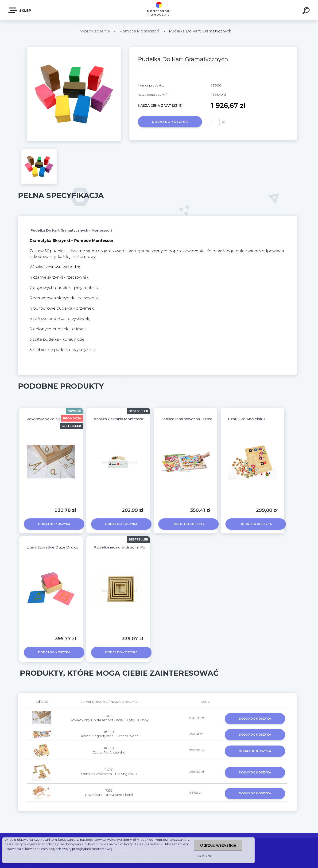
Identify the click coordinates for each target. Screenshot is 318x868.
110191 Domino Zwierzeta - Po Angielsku (109, 772)
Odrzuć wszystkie (218, 845)
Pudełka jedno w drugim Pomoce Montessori (135, 547)
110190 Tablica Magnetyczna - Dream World (109, 734)
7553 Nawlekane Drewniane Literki (109, 793)
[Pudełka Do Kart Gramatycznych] (74, 49)
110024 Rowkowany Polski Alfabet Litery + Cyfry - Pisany (109, 718)
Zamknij (205, 856)
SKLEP (20, 10)
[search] (307, 11)
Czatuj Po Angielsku (246, 419)
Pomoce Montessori (139, 31)
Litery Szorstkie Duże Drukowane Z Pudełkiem (70, 547)
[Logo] (159, 10)
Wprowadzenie (95, 31)
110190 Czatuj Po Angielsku (109, 750)
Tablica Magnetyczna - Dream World (195, 419)
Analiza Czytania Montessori (119, 419)
